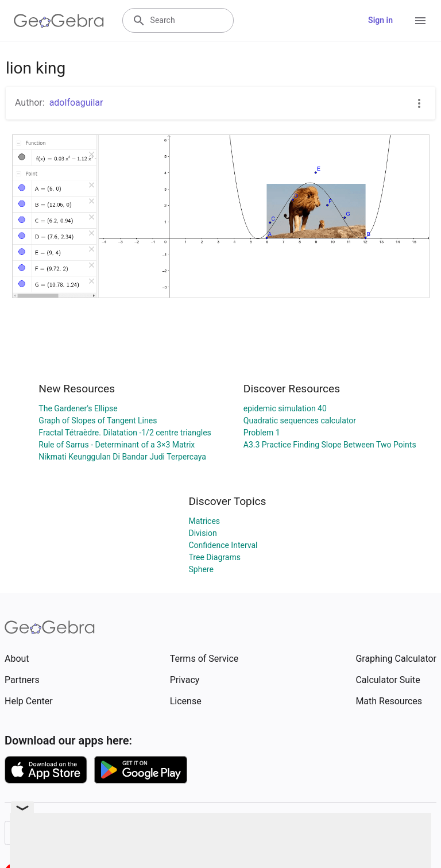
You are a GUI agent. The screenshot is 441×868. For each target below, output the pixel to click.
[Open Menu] (420, 21)
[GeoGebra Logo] (59, 21)
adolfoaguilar (76, 103)
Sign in (380, 20)
